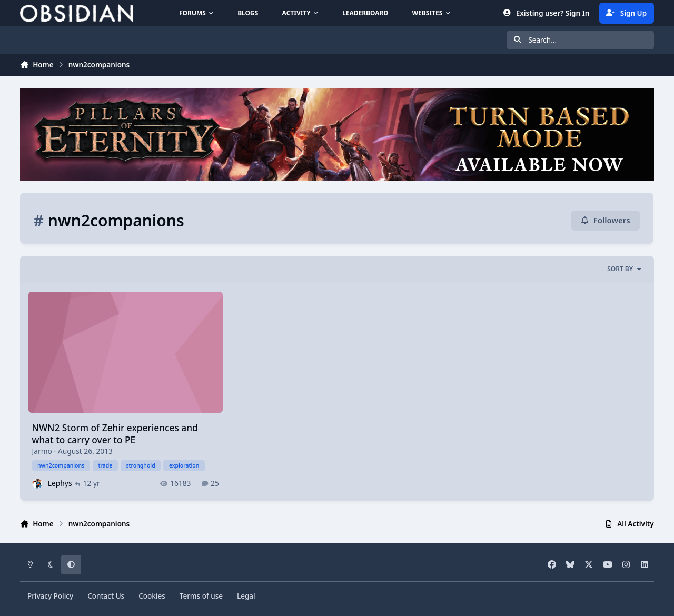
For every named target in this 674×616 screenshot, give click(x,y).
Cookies (152, 596)
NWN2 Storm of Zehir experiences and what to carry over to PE (115, 434)
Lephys (60, 483)
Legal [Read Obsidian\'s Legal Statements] (246, 596)
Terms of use (201, 596)
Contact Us (106, 596)
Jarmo (42, 451)
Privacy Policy (50, 596)
